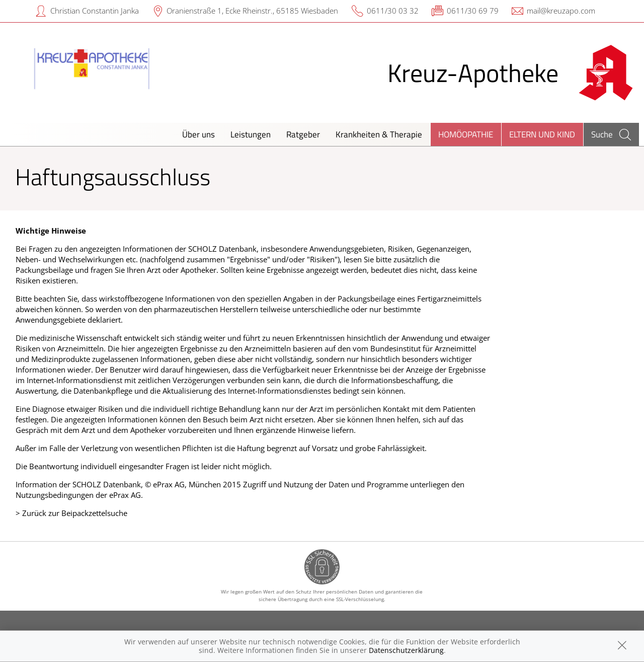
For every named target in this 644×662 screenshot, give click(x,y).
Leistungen (251, 134)
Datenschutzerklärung (406, 650)
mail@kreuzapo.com (561, 11)
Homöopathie (466, 134)
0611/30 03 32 (393, 11)
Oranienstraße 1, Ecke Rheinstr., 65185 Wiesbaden (252, 11)
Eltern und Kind (542, 134)
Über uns (198, 134)
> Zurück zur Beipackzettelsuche (71, 513)
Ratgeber (303, 134)
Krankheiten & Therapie (379, 134)
